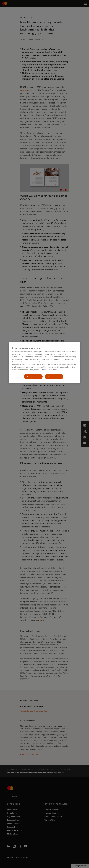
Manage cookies (33, 377)
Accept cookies (54, 377)
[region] (44, 363)
